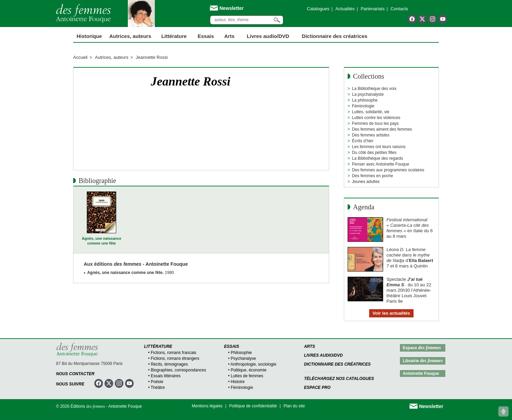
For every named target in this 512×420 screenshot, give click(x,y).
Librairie (423, 361)
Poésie (157, 382)
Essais (206, 36)
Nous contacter (75, 374)
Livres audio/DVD (323, 355)
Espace (422, 348)
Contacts (399, 9)
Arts (229, 36)
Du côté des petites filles (374, 153)
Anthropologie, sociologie (253, 364)
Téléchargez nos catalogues (339, 379)
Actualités (345, 9)
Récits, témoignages (169, 364)
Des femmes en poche (373, 176)
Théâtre (158, 388)
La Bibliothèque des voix (374, 89)
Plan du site (294, 406)
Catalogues (318, 9)
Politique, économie (249, 370)
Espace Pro (317, 388)
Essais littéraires (166, 376)
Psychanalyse (243, 358)
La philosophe (365, 100)
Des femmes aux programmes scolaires (388, 170)
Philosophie (241, 353)
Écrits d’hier (363, 141)
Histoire (238, 382)
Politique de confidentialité (253, 406)
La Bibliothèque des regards (378, 158)
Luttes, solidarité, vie (371, 112)
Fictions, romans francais (173, 353)
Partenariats (373, 9)
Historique (89, 36)
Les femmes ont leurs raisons (379, 147)
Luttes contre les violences (376, 118)
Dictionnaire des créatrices (335, 36)
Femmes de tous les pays (375, 123)
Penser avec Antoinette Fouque (381, 164)
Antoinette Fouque (421, 373)
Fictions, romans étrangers (175, 358)
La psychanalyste (368, 94)
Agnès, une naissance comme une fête (102, 241)
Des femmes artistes (371, 135)
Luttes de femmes (247, 376)
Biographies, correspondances (178, 370)
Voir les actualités (391, 313)
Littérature (174, 36)
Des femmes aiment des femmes (382, 129)
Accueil (80, 57)
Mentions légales (207, 406)
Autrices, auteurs (130, 36)
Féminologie (363, 106)
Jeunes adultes (366, 182)
